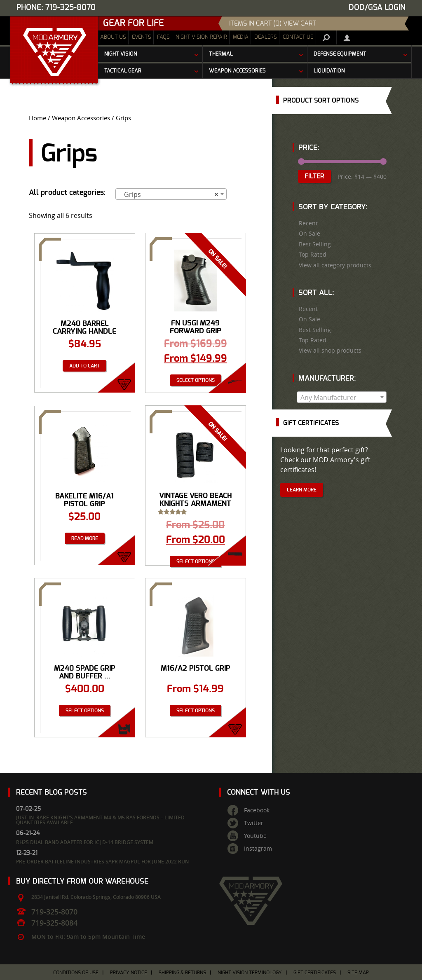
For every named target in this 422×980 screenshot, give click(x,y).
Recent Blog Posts (52, 792)
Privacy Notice (129, 973)
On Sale (309, 234)
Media (241, 37)
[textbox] (342, 398)
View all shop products (330, 351)
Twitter (254, 823)
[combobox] (171, 194)
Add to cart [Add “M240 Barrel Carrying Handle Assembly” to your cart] (84, 366)
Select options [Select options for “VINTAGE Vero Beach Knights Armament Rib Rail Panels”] (196, 561)
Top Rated (313, 255)
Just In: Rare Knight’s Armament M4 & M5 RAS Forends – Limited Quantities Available (100, 820)
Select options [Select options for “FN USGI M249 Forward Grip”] (196, 380)
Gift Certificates (315, 973)
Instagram (258, 849)
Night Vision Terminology (250, 973)
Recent (308, 223)
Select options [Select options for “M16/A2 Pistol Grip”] (196, 711)
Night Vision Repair (201, 37)
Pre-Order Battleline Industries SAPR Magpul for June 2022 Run (102, 862)
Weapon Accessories (81, 118)
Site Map (358, 973)
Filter (314, 176)
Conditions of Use (76, 973)
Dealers (266, 37)
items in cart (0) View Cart (273, 23)
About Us (113, 37)
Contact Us (298, 37)
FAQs (163, 37)
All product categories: (67, 193)
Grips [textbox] (169, 194)
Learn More (302, 490)
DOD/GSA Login (377, 8)
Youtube (255, 836)
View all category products (335, 265)
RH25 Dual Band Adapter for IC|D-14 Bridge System (85, 842)
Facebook (257, 810)
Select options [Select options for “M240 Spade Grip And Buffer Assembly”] (85, 711)
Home (38, 118)
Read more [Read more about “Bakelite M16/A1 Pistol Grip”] (85, 538)
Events (142, 37)
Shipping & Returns (182, 973)
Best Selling (315, 244)
